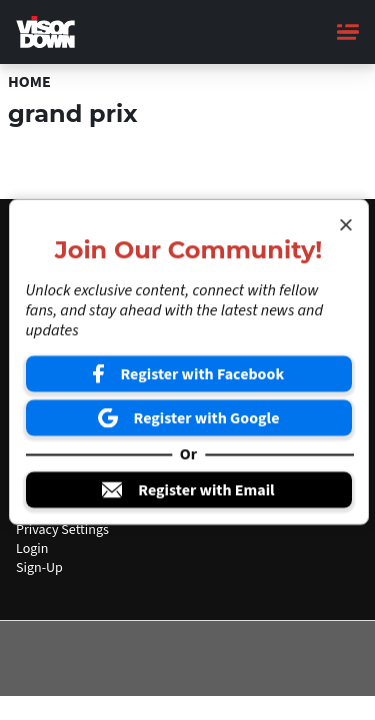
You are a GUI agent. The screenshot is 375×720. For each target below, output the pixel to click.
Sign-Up (39, 568)
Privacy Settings (62, 530)
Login (32, 549)
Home (29, 82)
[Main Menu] (348, 32)
